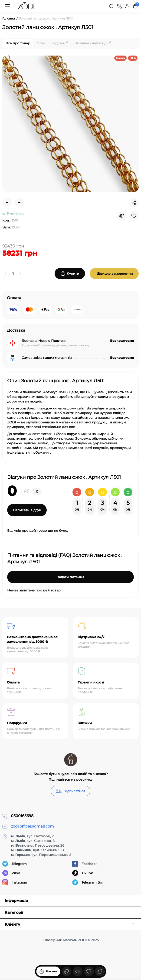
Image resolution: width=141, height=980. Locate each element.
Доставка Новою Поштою (44, 341)
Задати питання (71, 577)
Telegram (15, 864)
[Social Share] (134, 203)
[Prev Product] (7, 203)
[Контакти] (119, 6)
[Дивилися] (66, 971)
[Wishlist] (134, 216)
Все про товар (18, 43)
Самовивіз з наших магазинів (47, 358)
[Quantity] (13, 274)
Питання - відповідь (93, 43)
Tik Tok (82, 873)
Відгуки (60, 43)
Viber (11, 873)
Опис (41, 43)
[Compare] (122, 216)
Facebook (85, 864)
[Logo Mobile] (26, 6)
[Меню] (7, 6)
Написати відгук (27, 510)
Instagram (15, 882)
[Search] (111, 6)
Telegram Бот (88, 882)
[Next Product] (19, 203)
